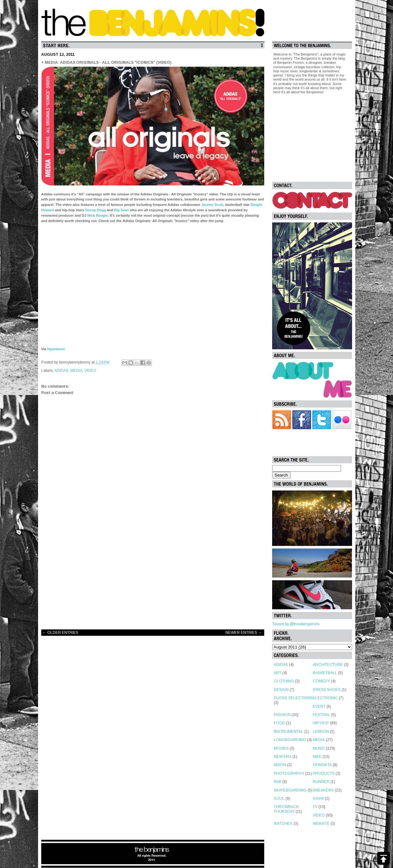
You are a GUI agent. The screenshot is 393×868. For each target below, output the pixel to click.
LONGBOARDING (290, 740)
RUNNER (321, 782)
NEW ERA (283, 757)
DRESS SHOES (327, 690)
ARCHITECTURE (328, 665)
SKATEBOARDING (290, 790)
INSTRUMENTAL (288, 732)
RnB (278, 782)
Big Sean (121, 210)
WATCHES (283, 824)
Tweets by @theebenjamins (296, 624)
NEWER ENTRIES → (244, 633)
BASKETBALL (325, 673)
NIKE (317, 757)
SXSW (318, 799)
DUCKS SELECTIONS (293, 698)
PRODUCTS (324, 773)
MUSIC (319, 748)
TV (315, 807)
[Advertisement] (153, 574)
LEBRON (321, 732)
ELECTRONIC (325, 698)
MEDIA (76, 371)
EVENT (319, 707)
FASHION (282, 715)
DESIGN (281, 690)
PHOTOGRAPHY (289, 773)
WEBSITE (321, 824)
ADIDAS (61, 371)
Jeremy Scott (212, 205)
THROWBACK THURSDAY (286, 809)
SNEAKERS (323, 790)
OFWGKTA (322, 765)
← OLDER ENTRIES (60, 633)
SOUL (279, 799)
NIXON (280, 765)
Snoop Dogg (95, 210)
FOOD (279, 723)
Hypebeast (56, 349)
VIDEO (90, 371)
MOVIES (281, 748)
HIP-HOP (321, 723)
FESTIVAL (321, 715)
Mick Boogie (98, 215)
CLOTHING (284, 681)
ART (278, 673)
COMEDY (321, 681)
